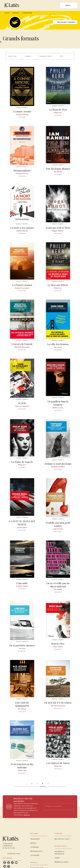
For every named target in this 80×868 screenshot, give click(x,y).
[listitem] (5, 863)
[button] (65, 22)
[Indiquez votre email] (56, 807)
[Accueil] (12, 5)
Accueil (7, 13)
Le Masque (16, 13)
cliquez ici (27, 815)
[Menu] (69, 5)
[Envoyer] (71, 807)
